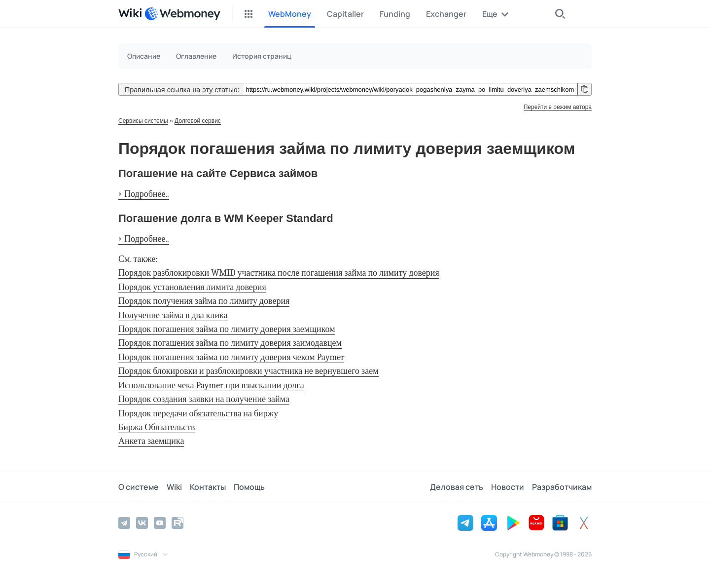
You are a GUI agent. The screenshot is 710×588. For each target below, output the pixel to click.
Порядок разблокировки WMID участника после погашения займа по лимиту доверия (279, 273)
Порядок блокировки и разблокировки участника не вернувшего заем (248, 371)
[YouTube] (160, 523)
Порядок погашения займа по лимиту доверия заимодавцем (230, 343)
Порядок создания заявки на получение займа (204, 399)
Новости (508, 487)
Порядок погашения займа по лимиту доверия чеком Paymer (231, 357)
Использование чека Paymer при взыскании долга (211, 386)
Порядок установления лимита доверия (192, 287)
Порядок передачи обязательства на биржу (198, 414)
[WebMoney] (182, 14)
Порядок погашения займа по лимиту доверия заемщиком (227, 329)
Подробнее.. (147, 194)
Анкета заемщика (151, 441)
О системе (139, 487)
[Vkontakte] (142, 523)
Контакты (208, 487)
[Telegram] (124, 523)
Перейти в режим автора (558, 107)
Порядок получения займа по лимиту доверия (204, 301)
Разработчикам (562, 487)
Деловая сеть (457, 487)
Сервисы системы (143, 121)
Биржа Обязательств (157, 427)
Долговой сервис (198, 121)
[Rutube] (177, 523)
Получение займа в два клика (173, 315)
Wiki (174, 487)
